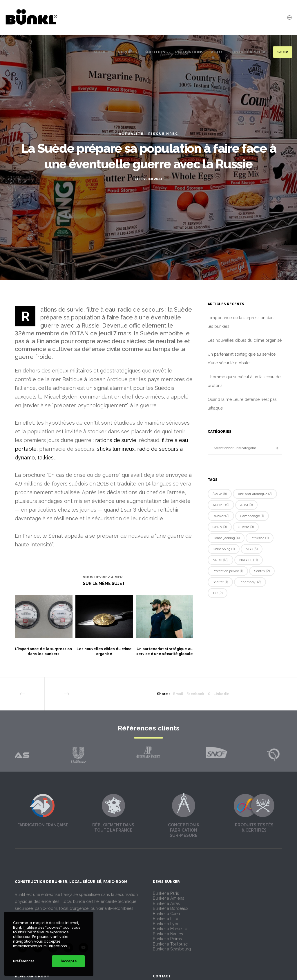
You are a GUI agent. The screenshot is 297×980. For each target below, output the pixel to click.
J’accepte (68, 961)
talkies (46, 458)
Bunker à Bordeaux (171, 908)
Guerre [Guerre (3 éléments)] (246, 527)
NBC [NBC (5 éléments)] (252, 549)
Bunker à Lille (165, 919)
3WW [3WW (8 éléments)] (220, 494)
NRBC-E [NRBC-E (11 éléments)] (249, 560)
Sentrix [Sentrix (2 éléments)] (262, 571)
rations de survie (116, 440)
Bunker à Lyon (166, 924)
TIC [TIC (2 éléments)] (218, 593)
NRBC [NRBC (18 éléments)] (220, 560)
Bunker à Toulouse (170, 944)
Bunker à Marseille (170, 929)
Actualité (131, 134)
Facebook (195, 694)
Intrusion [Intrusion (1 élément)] (260, 538)
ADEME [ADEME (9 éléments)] (221, 505)
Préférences (24, 961)
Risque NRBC (163, 134)
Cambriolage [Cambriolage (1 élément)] (252, 516)
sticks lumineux (116, 449)
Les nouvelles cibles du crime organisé (245, 340)
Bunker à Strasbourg (172, 949)
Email (178, 694)
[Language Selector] (287, 17)
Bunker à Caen (166, 914)
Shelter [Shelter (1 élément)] (220, 582)
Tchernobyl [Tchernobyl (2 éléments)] (250, 582)
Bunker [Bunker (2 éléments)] (221, 516)
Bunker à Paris (166, 893)
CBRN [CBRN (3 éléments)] (220, 527)
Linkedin (221, 694)
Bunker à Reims (167, 939)
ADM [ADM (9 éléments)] (246, 505)
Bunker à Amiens (169, 898)
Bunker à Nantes (168, 934)
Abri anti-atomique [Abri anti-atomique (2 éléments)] (255, 494)
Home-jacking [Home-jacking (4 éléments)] (226, 538)
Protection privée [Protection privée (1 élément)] (228, 571)
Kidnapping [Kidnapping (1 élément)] (224, 549)
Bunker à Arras (166, 903)
